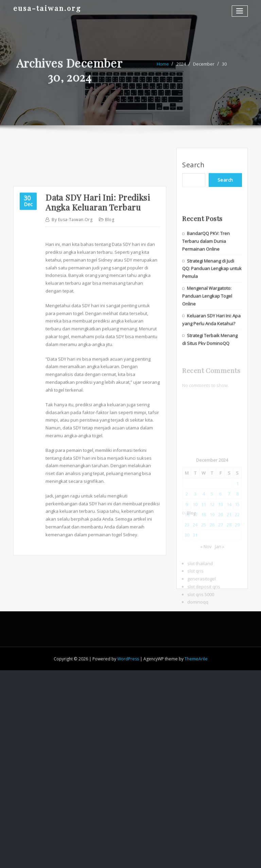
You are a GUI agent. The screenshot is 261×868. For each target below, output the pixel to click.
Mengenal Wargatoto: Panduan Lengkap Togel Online (207, 321)
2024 (181, 69)
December (204, 69)
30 (224, 69)
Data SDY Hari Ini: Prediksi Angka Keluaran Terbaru (98, 272)
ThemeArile (196, 659)
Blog (110, 290)
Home (163, 69)
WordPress (128, 659)
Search (193, 170)
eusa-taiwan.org (47, 8)
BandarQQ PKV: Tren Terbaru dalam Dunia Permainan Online (206, 267)
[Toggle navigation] (240, 11)
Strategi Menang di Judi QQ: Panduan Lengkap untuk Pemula (212, 294)
